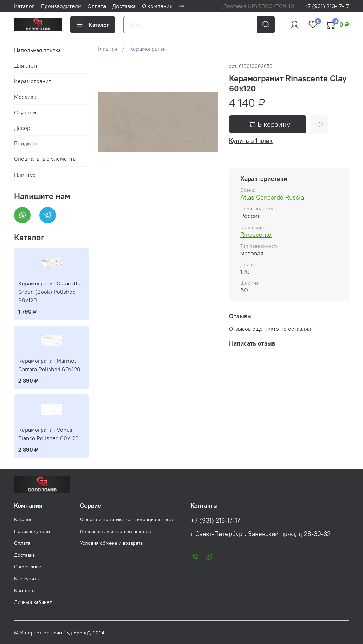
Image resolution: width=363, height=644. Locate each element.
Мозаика (25, 97)
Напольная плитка (37, 50)
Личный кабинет (33, 602)
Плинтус (25, 175)
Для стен (26, 65)
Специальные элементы (45, 159)
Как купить (26, 579)
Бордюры (26, 143)
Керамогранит (148, 49)
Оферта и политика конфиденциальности (127, 519)
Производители (61, 6)
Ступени (25, 112)
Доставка (124, 6)
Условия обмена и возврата (111, 543)
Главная (107, 49)
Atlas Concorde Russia (272, 197)
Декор (22, 128)
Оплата (97, 6)
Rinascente (256, 235)
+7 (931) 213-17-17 (327, 6)
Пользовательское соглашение (116, 531)
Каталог (24, 6)
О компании (157, 6)
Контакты (25, 591)
